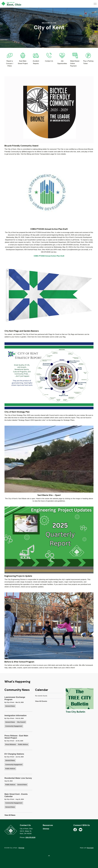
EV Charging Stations (14, 754)
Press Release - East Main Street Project (16, 737)
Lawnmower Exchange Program (15, 698)
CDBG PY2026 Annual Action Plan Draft (49, 256)
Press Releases (11, 744)
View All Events (41, 701)
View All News (10, 815)
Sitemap (46, 829)
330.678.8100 (30, 837)
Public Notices (23, 744)
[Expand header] (95, 4)
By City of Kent (9, 702)
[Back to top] (49, 856)
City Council (21, 722)
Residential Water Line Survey (18, 778)
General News (10, 706)
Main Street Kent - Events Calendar (16, 795)
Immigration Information (16, 715)
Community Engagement (14, 726)
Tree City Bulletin (75, 712)
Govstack (90, 848)
